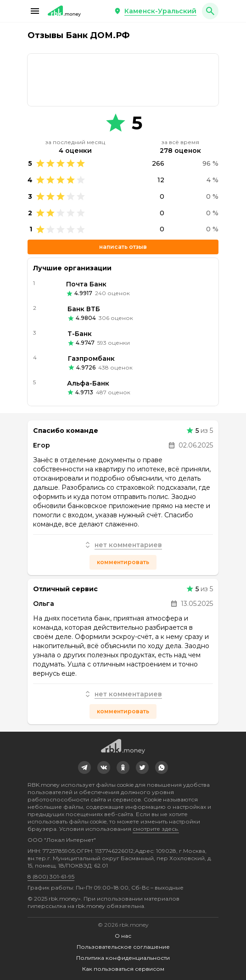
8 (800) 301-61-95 (51, 876)
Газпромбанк (91, 358)
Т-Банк (80, 334)
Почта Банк (86, 284)
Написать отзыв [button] (123, 247)
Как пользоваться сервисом (123, 969)
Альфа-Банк (88, 383)
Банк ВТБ (84, 309)
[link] (123, 80)
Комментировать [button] (123, 562)
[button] (35, 11)
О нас (123, 936)
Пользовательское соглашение (123, 947)
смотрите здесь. (156, 829)
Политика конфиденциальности (123, 958)
